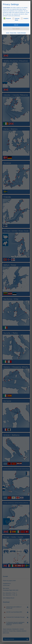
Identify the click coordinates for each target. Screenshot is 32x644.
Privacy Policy (13, 33)
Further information (22, 33)
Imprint (8, 33)
